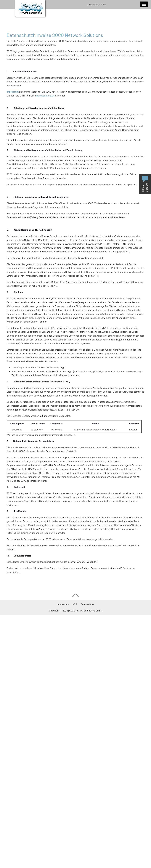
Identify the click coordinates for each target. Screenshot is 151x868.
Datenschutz (87, 604)
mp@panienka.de (46, 95)
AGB (75, 604)
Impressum (63, 604)
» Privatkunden (96, 4)
